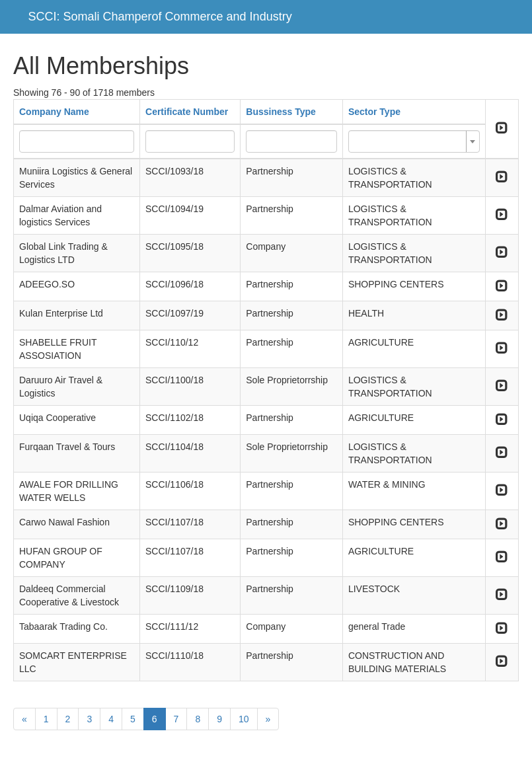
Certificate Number (187, 112)
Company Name (54, 112)
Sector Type (374, 112)
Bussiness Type (281, 112)
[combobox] (414, 141)
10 (244, 719)
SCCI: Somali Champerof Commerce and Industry (160, 17)
